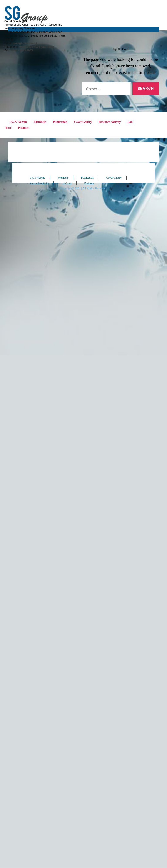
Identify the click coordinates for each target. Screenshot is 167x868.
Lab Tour (68, 858)
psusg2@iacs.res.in (114, 26)
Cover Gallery (86, 794)
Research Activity (113, 794)
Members (42, 794)
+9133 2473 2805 (111, 33)
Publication (62, 794)
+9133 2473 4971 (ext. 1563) (124, 30)
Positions (25, 800)
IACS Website (39, 852)
